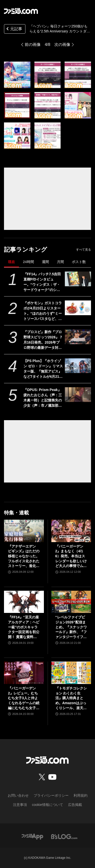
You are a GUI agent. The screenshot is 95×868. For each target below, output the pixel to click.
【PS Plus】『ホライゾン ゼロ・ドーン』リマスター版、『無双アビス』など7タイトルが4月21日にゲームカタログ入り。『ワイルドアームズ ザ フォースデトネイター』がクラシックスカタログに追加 (43, 369)
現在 (11, 262)
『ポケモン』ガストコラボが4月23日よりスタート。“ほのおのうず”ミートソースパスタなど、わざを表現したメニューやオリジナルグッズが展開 (43, 311)
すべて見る (84, 250)
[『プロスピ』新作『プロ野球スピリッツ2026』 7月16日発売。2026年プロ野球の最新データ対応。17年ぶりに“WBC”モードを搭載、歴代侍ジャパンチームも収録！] (78, 337)
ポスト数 (79, 262)
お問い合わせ (18, 795)
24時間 (28, 262)
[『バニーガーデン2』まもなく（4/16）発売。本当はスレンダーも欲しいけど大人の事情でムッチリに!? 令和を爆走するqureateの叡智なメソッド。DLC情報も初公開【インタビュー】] (71, 531)
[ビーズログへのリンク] (64, 836)
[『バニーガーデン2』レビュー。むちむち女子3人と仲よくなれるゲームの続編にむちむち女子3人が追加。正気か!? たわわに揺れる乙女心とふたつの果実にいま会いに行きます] (24, 673)
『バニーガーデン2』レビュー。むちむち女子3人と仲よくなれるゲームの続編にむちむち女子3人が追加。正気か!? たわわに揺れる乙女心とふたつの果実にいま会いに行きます (24, 698)
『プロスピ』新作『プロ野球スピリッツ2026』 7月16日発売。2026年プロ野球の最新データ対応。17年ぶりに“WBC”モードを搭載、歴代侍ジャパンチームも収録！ (43, 340)
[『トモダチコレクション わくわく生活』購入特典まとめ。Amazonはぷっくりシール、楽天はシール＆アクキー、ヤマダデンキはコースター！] (71, 673)
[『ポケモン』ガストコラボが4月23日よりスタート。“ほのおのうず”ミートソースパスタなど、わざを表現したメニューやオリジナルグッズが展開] (78, 308)
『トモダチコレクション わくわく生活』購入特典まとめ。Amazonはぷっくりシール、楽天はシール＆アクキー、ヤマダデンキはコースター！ (71, 698)
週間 (45, 262)
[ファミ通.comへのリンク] (21, 11)
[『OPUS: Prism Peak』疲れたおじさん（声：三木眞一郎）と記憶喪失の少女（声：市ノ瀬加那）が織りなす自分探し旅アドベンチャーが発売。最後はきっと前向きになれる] (78, 395)
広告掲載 (75, 805)
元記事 (14, 29)
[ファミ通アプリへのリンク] (32, 836)
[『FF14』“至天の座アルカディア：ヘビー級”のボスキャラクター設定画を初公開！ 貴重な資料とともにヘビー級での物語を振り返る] (24, 602)
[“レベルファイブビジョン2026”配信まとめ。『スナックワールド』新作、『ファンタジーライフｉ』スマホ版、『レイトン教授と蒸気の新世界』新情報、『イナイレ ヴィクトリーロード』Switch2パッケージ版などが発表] (71, 602)
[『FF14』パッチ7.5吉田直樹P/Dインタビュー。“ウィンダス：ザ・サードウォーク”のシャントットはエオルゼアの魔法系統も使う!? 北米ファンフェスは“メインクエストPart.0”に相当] (78, 279)
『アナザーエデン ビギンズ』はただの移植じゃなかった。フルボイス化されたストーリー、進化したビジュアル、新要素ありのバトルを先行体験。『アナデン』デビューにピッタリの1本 (24, 556)
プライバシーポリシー (51, 795)
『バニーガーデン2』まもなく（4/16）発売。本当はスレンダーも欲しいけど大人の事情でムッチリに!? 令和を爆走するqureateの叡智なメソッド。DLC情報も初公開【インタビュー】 (71, 556)
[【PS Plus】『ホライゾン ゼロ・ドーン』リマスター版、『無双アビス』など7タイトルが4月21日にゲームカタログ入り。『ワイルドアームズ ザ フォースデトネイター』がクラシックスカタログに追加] (78, 366)
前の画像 (33, 45)
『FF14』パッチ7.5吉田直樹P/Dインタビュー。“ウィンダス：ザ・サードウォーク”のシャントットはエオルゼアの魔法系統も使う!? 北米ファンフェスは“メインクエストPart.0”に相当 (43, 282)
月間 (60, 262)
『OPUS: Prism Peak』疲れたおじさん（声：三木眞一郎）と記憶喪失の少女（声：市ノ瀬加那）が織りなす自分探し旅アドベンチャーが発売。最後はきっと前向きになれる (43, 398)
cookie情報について (47, 805)
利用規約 (81, 795)
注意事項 (20, 805)
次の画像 (62, 45)
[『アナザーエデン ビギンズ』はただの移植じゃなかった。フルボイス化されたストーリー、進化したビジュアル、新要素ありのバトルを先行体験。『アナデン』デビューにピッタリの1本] (24, 531)
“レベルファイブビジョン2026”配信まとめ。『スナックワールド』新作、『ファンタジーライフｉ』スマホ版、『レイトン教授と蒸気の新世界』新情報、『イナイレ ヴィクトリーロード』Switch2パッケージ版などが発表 (71, 627)
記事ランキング (26, 249)
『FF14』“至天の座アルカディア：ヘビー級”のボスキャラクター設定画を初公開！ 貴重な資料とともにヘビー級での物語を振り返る (24, 627)
